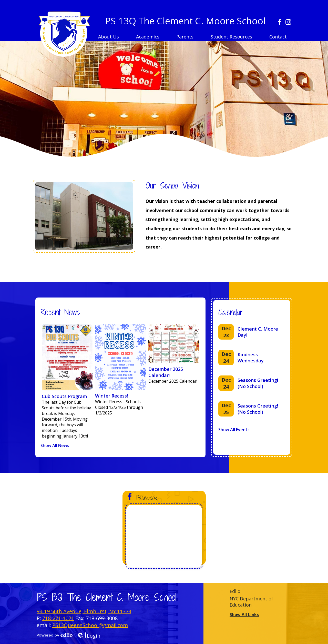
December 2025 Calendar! (166, 372)
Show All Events (234, 430)
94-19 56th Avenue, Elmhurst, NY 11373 (84, 611)
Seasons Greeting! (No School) (258, 383)
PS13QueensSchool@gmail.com (90, 625)
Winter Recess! (111, 396)
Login (89, 636)
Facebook (280, 22)
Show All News (55, 445)
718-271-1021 (58, 618)
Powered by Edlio (55, 635)
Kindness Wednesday (251, 358)
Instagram (288, 22)
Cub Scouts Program (64, 396)
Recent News (60, 312)
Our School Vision (172, 185)
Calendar (231, 312)
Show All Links (244, 615)
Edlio (235, 591)
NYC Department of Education (251, 602)
